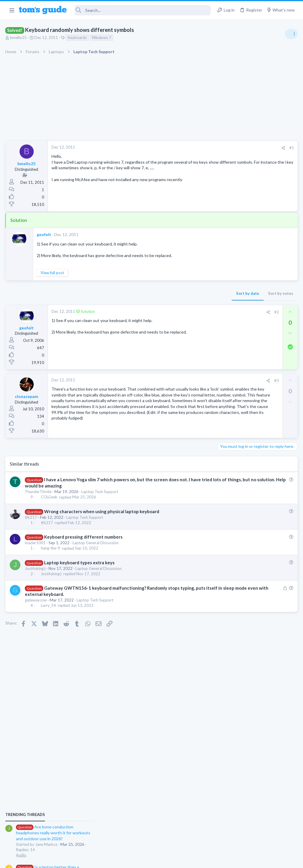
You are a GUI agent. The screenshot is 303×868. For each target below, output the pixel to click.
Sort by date (152, 293)
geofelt (45, 234)
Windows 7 (102, 38)
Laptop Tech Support (100, 499)
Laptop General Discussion (96, 550)
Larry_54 (49, 613)
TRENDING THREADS (228, 321)
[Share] (188, 148)
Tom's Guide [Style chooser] (255, 835)
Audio (224, 362)
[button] (12, 10)
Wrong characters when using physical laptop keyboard (102, 519)
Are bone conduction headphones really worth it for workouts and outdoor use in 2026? (256, 340)
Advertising (88, 860)
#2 (181, 312)
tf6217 (32, 525)
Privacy (167, 860)
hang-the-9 (51, 556)
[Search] (143, 10)
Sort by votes (185, 293)
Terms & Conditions (208, 860)
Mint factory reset (245, 442)
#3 (181, 381)
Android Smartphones (238, 459)
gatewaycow (36, 608)
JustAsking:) (36, 576)
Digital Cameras (233, 516)
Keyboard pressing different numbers (84, 544)
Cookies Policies (129, 860)
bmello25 (19, 38)
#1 (196, 148)
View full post (53, 273)
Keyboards (78, 38)
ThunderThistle (39, 499)
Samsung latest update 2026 (255, 470)
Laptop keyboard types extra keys (80, 570)
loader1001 (36, 550)
